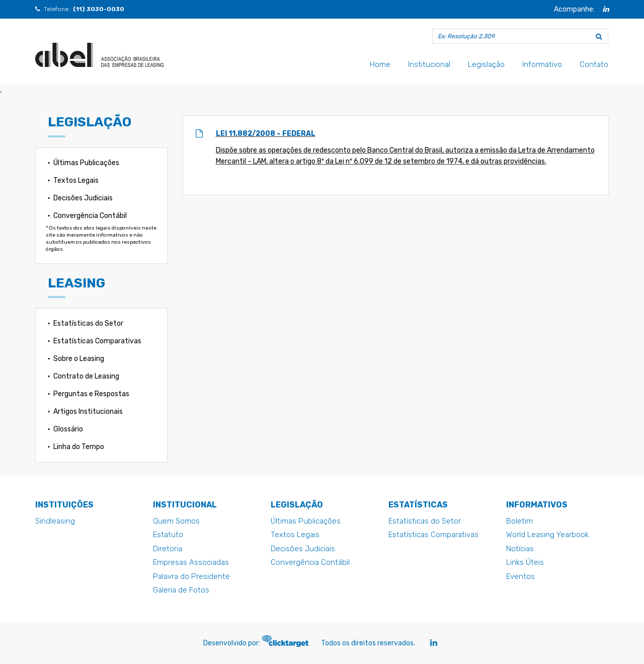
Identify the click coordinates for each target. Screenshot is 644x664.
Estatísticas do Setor (88, 323)
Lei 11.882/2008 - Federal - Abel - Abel (99, 55)
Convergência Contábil (90, 216)
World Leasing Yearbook (547, 535)
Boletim (519, 521)
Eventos (520, 576)
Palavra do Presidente (191, 576)
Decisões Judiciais (83, 198)
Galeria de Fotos (181, 590)
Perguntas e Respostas (91, 394)
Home (380, 64)
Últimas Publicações (86, 163)
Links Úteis (525, 562)
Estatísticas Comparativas (97, 341)
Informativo (542, 64)
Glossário (68, 429)
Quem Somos (176, 521)
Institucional (429, 64)
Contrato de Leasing (86, 376)
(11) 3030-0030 (99, 9)
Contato (594, 64)
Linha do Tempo (79, 447)
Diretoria (168, 549)
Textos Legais (76, 180)
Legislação (486, 64)
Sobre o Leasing (79, 359)
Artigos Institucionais (88, 412)
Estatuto (168, 535)
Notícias (520, 549)
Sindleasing (55, 521)
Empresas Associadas (191, 562)
